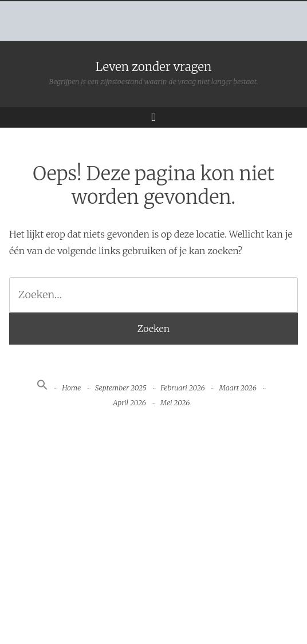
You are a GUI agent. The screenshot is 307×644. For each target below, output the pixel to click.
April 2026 (129, 403)
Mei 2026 (175, 403)
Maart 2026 (237, 388)
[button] (42, 388)
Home (71, 388)
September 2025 (121, 388)
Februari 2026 (182, 388)
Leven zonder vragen (154, 67)
